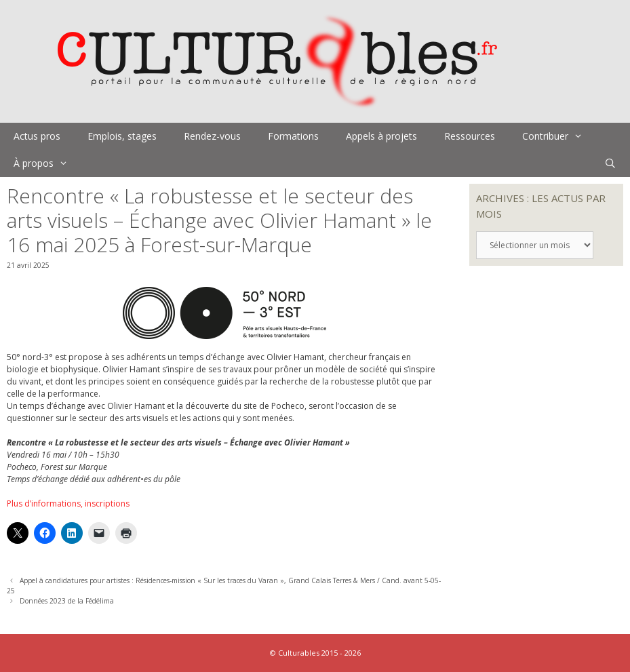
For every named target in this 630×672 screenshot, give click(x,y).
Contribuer (559, 136)
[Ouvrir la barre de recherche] (610, 163)
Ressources (470, 136)
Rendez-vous (212, 136)
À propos (47, 163)
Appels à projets (381, 136)
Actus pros (37, 136)
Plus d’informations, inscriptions (68, 503)
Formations (293, 136)
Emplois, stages (122, 136)
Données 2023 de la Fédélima (67, 601)
